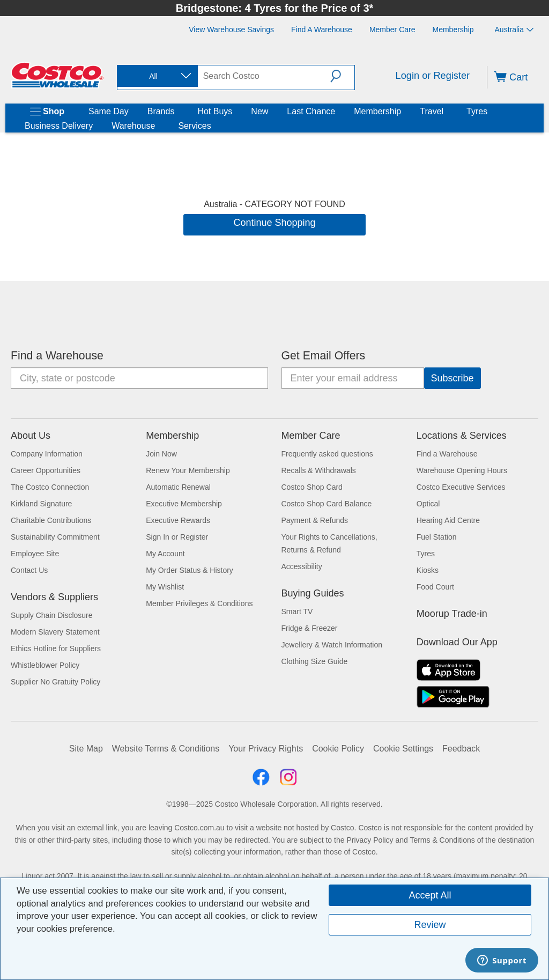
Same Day (109, 111)
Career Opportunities (46, 470)
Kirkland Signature (41, 504)
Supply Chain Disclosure (52, 615)
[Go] (452, 378)
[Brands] (176, 112)
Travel (432, 111)
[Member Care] (392, 30)
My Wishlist (165, 587)
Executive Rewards (178, 520)
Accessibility (302, 566)
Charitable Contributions (51, 520)
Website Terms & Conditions (166, 749)
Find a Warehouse (57, 356)
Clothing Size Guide (315, 661)
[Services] (213, 126)
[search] (264, 76)
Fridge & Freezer (310, 628)
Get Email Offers (324, 356)
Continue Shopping (274, 223)
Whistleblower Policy (45, 665)
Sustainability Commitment (55, 537)
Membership (377, 111)
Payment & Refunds (315, 520)
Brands (161, 111)
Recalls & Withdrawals (319, 470)
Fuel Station (437, 537)
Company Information (47, 454)
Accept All (430, 895)
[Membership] (453, 30)
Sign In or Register (177, 537)
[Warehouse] (157, 126)
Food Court (435, 587)
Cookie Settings (403, 749)
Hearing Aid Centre (448, 520)
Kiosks (428, 570)
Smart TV (297, 611)
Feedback (461, 749)
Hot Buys (215, 111)
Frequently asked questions (327, 454)
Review (430, 925)
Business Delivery (59, 126)
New (259, 111)
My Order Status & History (190, 570)
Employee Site (35, 554)
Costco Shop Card (312, 487)
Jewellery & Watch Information (332, 645)
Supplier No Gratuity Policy (55, 682)
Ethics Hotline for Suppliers (56, 649)
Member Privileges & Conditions (199, 603)
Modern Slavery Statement (55, 632)
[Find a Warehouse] (322, 30)
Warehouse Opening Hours (462, 470)
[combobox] (157, 76)
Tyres (477, 111)
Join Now (161, 454)
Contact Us (29, 570)
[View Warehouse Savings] (231, 30)
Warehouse (133, 126)
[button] (342, 76)
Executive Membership (184, 504)
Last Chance (311, 111)
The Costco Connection (50, 487)
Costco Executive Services (461, 487)
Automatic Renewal (178, 487)
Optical (428, 504)
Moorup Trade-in (452, 614)
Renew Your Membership (188, 470)
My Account (165, 554)
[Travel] (446, 112)
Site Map (86, 749)
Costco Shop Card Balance (327, 504)
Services (194, 126)
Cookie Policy (338, 749)
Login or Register (433, 76)
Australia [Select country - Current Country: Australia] (514, 30)
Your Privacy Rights (266, 749)
